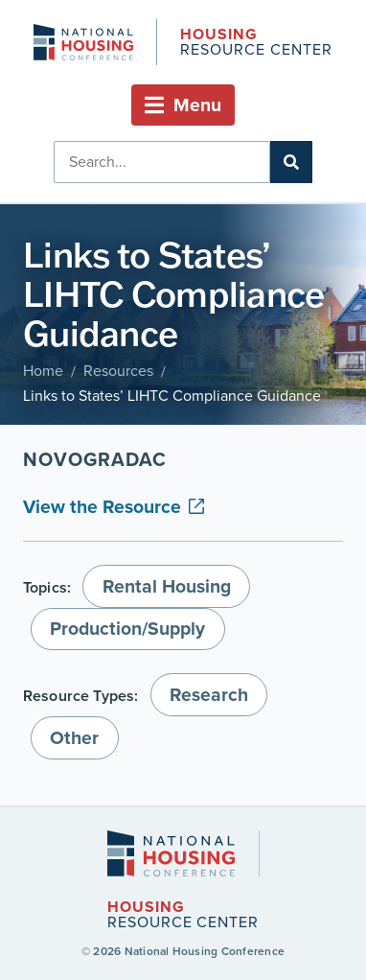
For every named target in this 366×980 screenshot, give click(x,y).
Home (43, 371)
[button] (183, 105)
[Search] (291, 162)
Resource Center (256, 44)
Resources (118, 371)
